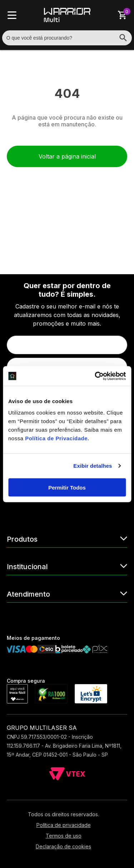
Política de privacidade (64, 825)
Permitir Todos (67, 487)
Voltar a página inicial (67, 156)
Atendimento (67, 594)
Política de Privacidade (56, 438)
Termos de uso (64, 836)
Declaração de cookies (63, 846)
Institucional (67, 566)
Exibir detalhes (93, 466)
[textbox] (67, 38)
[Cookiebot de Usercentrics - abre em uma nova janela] (95, 376)
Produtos (67, 539)
